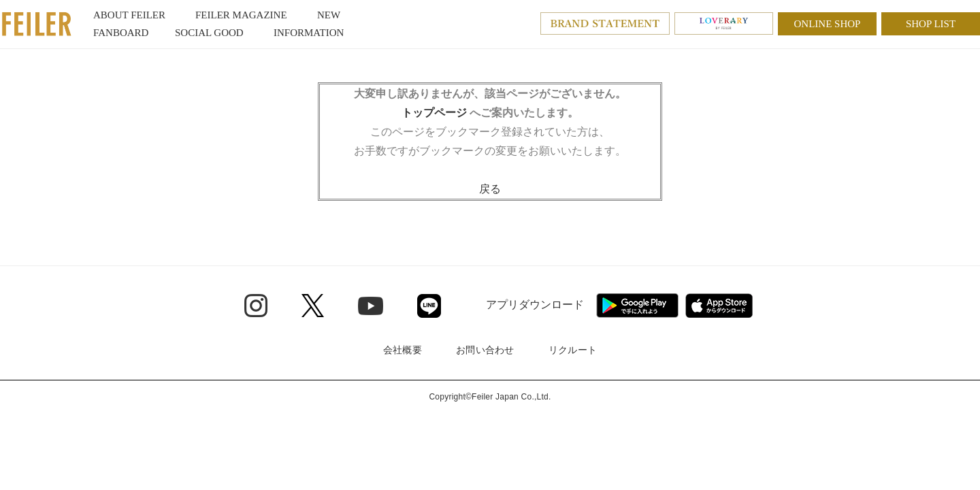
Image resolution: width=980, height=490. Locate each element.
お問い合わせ (485, 350)
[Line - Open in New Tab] (429, 306)
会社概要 (403, 350)
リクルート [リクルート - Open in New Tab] (573, 350)
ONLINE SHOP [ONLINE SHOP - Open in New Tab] (828, 24)
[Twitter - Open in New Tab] (313, 306)
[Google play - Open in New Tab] (637, 306)
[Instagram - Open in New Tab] (256, 306)
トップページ (434, 113)
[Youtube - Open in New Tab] (371, 305)
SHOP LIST (931, 24)
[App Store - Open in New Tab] (719, 306)
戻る (490, 189)
